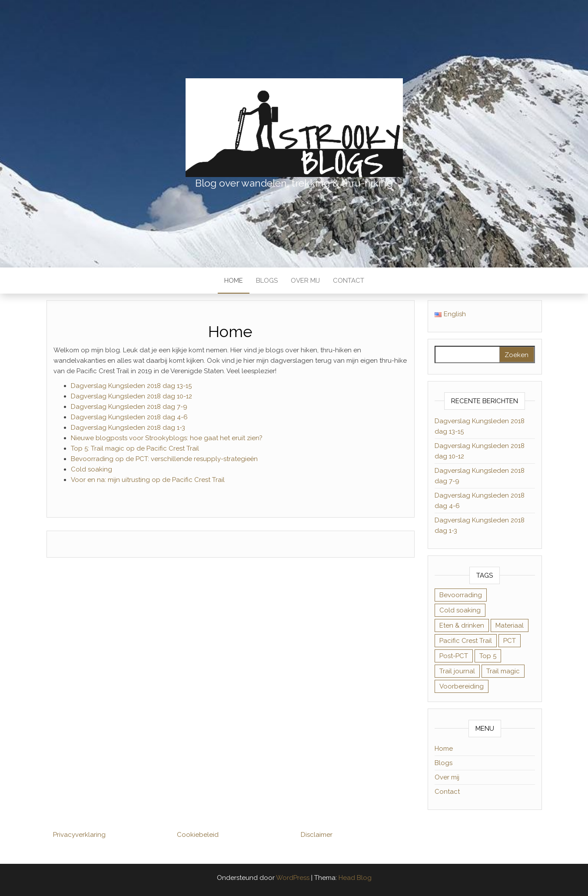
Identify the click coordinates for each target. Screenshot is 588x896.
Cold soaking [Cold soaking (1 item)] (460, 610)
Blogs (267, 281)
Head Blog (355, 878)
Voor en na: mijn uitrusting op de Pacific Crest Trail (148, 480)
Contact (349, 281)
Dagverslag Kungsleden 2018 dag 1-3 (128, 428)
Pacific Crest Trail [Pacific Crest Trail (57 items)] (466, 641)
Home (234, 281)
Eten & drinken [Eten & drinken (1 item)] (462, 625)
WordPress (293, 878)
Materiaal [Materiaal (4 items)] (510, 625)
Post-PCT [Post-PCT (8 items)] (454, 656)
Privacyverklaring (79, 835)
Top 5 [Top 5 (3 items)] (488, 656)
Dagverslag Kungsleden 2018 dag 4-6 (129, 417)
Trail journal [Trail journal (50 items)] (457, 671)
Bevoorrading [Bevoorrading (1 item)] (461, 595)
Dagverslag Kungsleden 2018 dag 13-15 (131, 386)
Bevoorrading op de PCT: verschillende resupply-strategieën (164, 459)
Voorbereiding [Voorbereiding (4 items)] (462, 686)
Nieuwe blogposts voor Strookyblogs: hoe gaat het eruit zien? (167, 438)
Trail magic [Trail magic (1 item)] (503, 671)
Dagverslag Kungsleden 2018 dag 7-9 (129, 407)
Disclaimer (317, 835)
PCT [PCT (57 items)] (510, 641)
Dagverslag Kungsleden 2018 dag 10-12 (131, 396)
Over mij (305, 281)
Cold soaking (91, 469)
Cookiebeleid (198, 835)
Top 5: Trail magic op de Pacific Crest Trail (135, 448)
